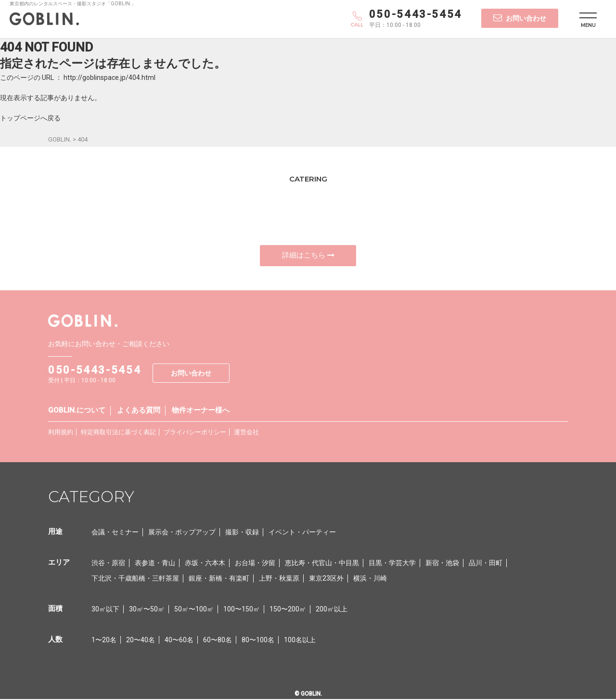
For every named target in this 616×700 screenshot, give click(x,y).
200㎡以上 (332, 610)
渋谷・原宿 (108, 564)
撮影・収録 (242, 533)
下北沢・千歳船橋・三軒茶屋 (135, 579)
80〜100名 (258, 641)
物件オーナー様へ (201, 411)
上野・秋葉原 (279, 579)
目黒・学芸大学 (392, 564)
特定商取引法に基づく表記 (118, 433)
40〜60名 (179, 641)
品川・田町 (486, 564)
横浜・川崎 (370, 579)
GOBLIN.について (77, 411)
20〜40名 (141, 641)
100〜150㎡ (242, 610)
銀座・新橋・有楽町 (219, 579)
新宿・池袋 (442, 564)
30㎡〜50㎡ (147, 610)
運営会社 (246, 433)
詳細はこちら (308, 256)
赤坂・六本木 (205, 564)
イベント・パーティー (302, 533)
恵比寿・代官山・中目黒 (322, 564)
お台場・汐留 (255, 564)
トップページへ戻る (30, 118)
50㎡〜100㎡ (194, 610)
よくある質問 (139, 411)
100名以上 (300, 641)
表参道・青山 (155, 564)
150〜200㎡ (288, 610)
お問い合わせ (520, 18)
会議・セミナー (115, 533)
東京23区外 (326, 579)
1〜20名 (104, 641)
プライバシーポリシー (195, 433)
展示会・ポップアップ (182, 533)
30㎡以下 (105, 610)
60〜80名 (218, 641)
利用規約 (61, 433)
